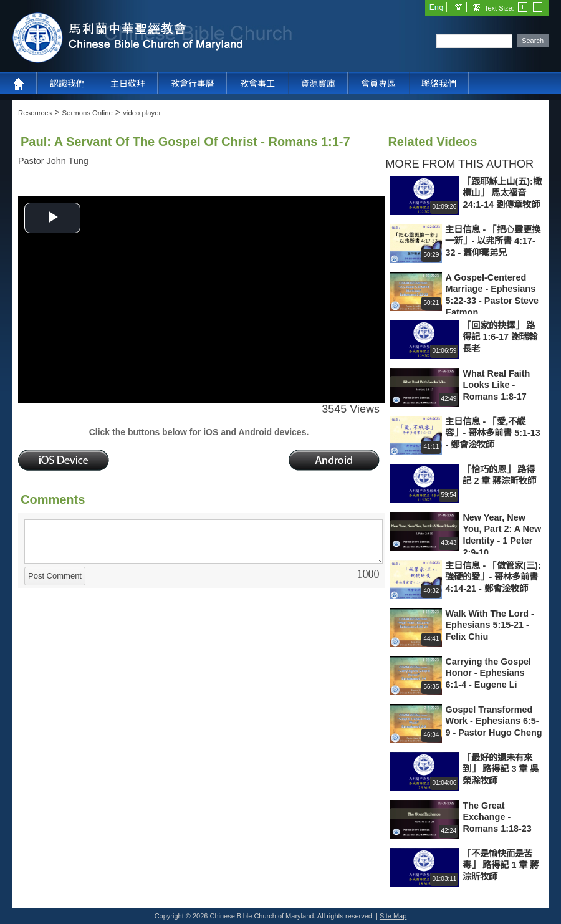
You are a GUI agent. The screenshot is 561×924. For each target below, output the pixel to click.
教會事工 (257, 84)
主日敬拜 (128, 84)
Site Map (393, 916)
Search (533, 41)
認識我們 (67, 84)
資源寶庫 (318, 84)
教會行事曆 (193, 84)
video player (142, 113)
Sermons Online (88, 113)
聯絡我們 (439, 84)
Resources (35, 113)
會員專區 (378, 84)
